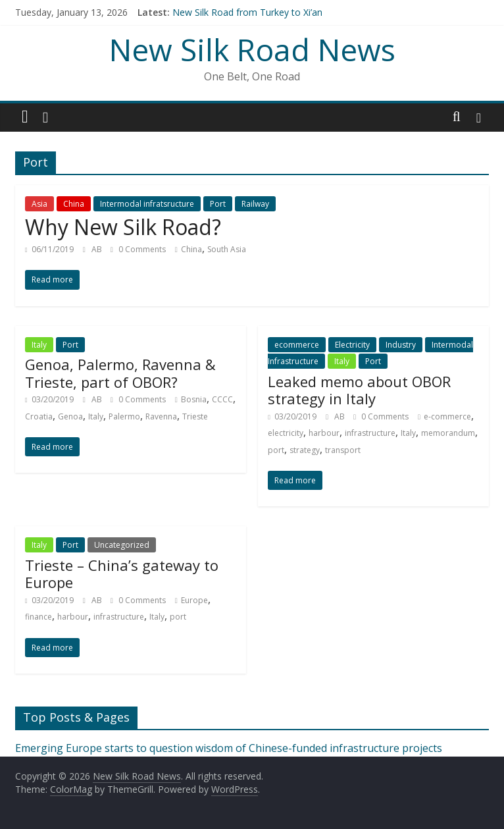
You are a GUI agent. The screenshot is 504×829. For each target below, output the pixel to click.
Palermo (124, 416)
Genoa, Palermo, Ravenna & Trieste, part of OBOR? (120, 373)
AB (98, 249)
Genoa (70, 416)
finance (38, 617)
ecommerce (297, 345)
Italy (39, 345)
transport (343, 450)
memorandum (448, 433)
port (276, 450)
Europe (194, 600)
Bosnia (194, 399)
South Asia (227, 249)
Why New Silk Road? (123, 227)
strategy (305, 450)
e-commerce (447, 416)
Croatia (39, 416)
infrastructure (370, 433)
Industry (401, 345)
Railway (255, 204)
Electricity (352, 345)
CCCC (222, 399)
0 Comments (138, 249)
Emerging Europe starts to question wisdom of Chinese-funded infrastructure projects (229, 748)
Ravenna (161, 416)
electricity (286, 433)
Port (218, 204)
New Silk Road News (252, 49)
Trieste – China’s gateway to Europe (122, 574)
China (74, 204)
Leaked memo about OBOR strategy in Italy (359, 390)
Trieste (195, 416)
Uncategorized (122, 545)
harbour (324, 433)
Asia (39, 204)
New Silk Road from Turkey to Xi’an (247, 12)
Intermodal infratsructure (147, 204)
